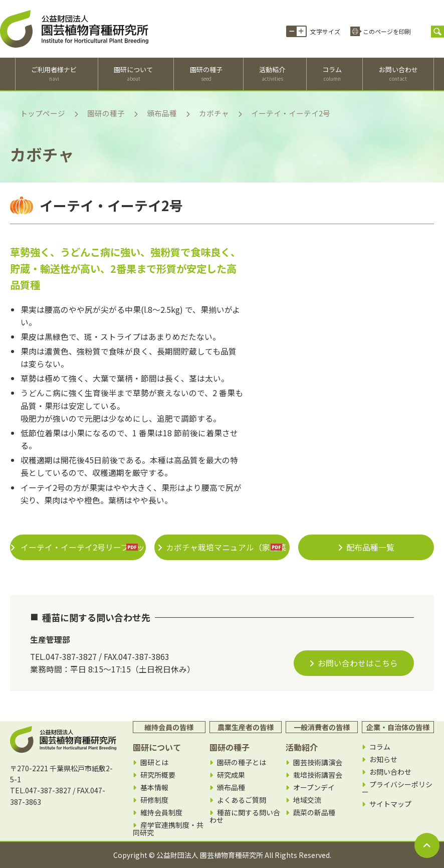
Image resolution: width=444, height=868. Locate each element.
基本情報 (154, 788)
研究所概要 (158, 775)
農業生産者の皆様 (246, 727)
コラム (332, 74)
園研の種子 (206, 74)
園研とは (154, 762)
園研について (133, 74)
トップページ (43, 113)
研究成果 (231, 775)
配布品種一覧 (370, 547)
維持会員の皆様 (169, 727)
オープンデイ (314, 788)
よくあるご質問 (242, 800)
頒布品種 (162, 113)
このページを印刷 (387, 31)
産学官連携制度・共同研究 (168, 829)
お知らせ (383, 759)
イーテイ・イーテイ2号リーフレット (82, 551)
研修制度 (154, 800)
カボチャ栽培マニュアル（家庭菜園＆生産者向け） (226, 551)
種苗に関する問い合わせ (245, 816)
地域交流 (307, 800)
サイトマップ (390, 804)
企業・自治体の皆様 (398, 727)
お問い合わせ (398, 74)
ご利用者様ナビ (54, 74)
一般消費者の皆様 (322, 727)
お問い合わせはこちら (358, 663)
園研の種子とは (242, 762)
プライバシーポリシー (397, 788)
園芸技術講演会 (318, 762)
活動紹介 (272, 74)
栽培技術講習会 (318, 775)
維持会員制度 (161, 813)
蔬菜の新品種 (314, 813)
